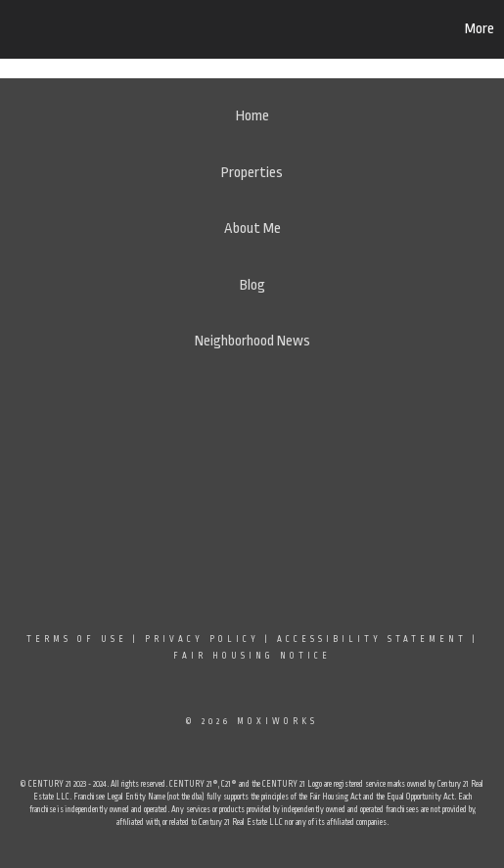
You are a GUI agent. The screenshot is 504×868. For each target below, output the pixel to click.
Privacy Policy (202, 639)
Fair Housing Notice (252, 656)
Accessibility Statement (372, 639)
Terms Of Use (77, 639)
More (480, 29)
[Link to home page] (111, 29)
